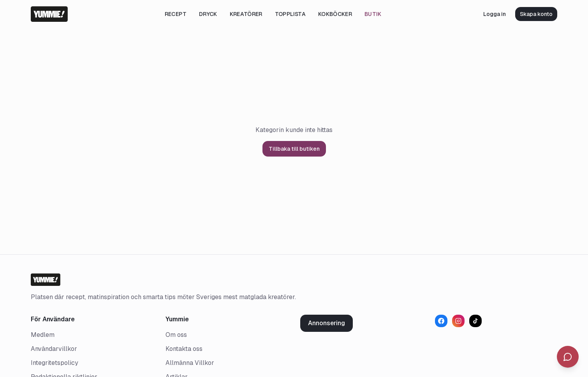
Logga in (495, 14)
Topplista (290, 14)
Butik (373, 14)
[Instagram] (458, 321)
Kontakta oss (184, 349)
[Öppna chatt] (568, 357)
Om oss (176, 335)
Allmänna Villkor (190, 363)
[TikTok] (475, 321)
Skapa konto (536, 14)
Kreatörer (246, 14)
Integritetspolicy (55, 363)
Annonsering (327, 323)
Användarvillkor (54, 349)
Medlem (43, 335)
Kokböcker (335, 14)
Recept (176, 14)
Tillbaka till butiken (294, 149)
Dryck (208, 14)
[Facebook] (441, 321)
